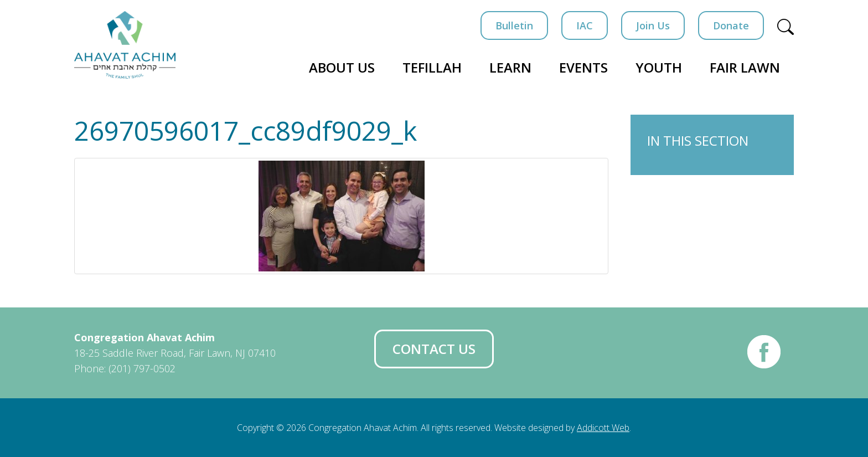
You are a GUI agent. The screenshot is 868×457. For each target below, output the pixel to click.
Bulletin (514, 25)
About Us (342, 67)
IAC (585, 25)
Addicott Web (603, 428)
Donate (731, 25)
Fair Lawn (745, 67)
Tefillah (432, 67)
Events (583, 67)
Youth (659, 67)
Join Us (653, 25)
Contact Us (434, 349)
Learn (510, 67)
